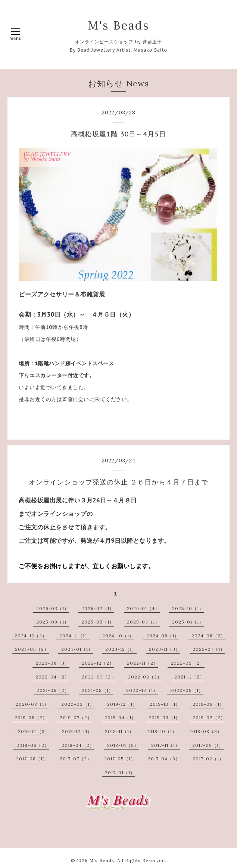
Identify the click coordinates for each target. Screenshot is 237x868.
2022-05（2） (188, 663)
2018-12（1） (77, 731)
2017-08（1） (32, 759)
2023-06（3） (52, 663)
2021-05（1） (98, 690)
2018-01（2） (123, 745)
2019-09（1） (208, 704)
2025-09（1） (53, 622)
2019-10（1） (165, 704)
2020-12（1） (142, 690)
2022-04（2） (52, 677)
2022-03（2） (99, 677)
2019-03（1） (164, 718)
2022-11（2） (143, 663)
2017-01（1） (120, 772)
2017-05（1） (120, 759)
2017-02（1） (208, 759)
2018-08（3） (206, 731)
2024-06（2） (208, 636)
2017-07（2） (76, 759)
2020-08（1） (32, 704)
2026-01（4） (143, 608)
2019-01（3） (34, 731)
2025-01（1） (188, 622)
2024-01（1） (77, 649)
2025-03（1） (143, 622)
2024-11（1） (74, 636)
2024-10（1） (118, 636)
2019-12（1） (122, 704)
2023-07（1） (209, 649)
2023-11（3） (165, 649)
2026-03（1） (53, 608)
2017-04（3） (164, 759)
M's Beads (119, 25)
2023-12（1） (121, 649)
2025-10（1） (188, 608)
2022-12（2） (98, 663)
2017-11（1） (166, 745)
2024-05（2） (32, 649)
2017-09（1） (208, 745)
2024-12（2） (31, 636)
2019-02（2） (209, 718)
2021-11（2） (189, 677)
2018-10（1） (162, 731)
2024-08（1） (163, 636)
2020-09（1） (187, 690)
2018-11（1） (119, 731)
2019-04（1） (120, 718)
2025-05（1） (98, 622)
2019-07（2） (76, 718)
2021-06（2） (53, 690)
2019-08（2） (31, 718)
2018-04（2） (78, 745)
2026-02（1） (98, 608)
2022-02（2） (145, 677)
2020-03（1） (78, 704)
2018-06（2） (33, 745)
